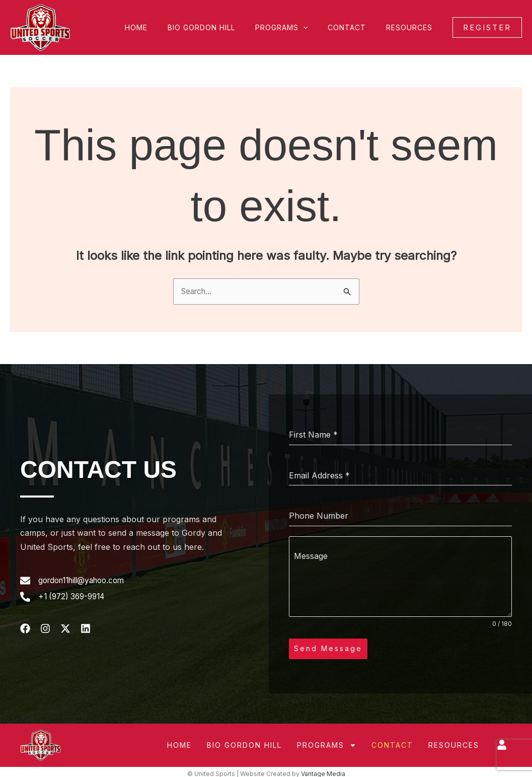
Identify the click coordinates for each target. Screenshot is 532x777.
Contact (356, 27)
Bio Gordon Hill (222, 27)
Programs (296, 28)
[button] (318, 28)
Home (163, 27)
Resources (412, 27)
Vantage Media (323, 770)
